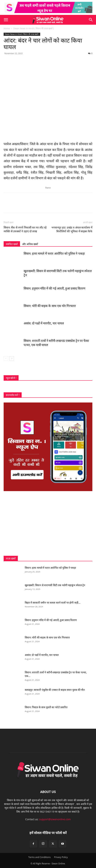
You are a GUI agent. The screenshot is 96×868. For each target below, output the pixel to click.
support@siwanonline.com (55, 819)
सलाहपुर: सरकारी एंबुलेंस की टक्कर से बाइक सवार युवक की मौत (55, 690)
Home (7, 28)
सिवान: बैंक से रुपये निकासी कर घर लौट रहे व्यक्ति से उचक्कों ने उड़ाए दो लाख (25, 229)
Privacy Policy (61, 857)
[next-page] (12, 358)
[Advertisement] (48, 523)
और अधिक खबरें (30, 244)
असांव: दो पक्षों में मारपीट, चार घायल (44, 323)
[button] (6, 20)
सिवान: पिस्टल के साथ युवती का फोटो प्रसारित (46, 707)
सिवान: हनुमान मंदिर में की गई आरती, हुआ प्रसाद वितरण (54, 288)
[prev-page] (6, 358)
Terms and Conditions (40, 857)
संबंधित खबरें (12, 244)
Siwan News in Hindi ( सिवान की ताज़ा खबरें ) (34, 28)
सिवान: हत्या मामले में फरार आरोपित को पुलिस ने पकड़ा (54, 254)
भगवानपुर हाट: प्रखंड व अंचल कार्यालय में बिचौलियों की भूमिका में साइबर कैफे (72, 229)
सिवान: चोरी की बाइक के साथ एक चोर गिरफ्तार (50, 306)
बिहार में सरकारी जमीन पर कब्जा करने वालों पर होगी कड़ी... (53, 603)
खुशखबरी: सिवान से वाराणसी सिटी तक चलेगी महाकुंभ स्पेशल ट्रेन (55, 585)
